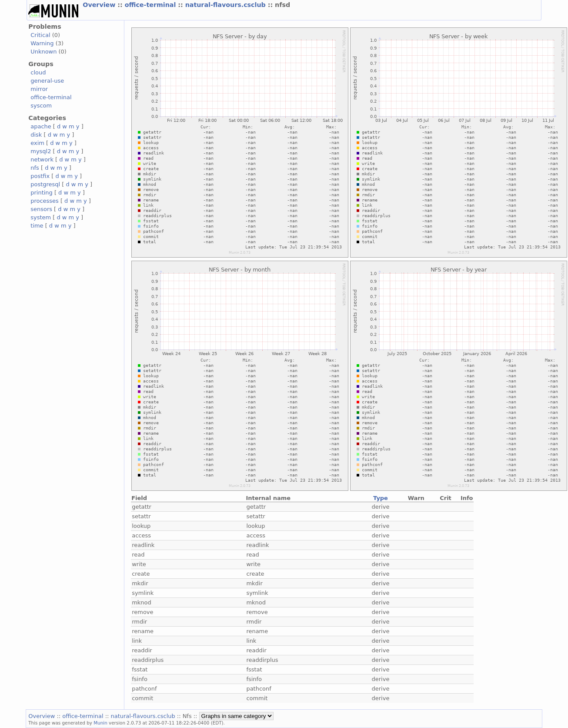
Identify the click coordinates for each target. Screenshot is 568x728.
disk (36, 135)
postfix (40, 176)
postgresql (45, 184)
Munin (100, 723)
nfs (35, 168)
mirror (39, 89)
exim (37, 143)
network (42, 159)
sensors (41, 209)
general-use (47, 81)
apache (41, 126)
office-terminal (152, 5)
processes (45, 201)
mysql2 (41, 151)
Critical (40, 35)
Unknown (43, 52)
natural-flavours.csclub (227, 5)
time (37, 226)
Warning (42, 43)
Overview (100, 5)
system (41, 217)
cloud (38, 72)
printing (41, 193)
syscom (41, 106)
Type (381, 498)
